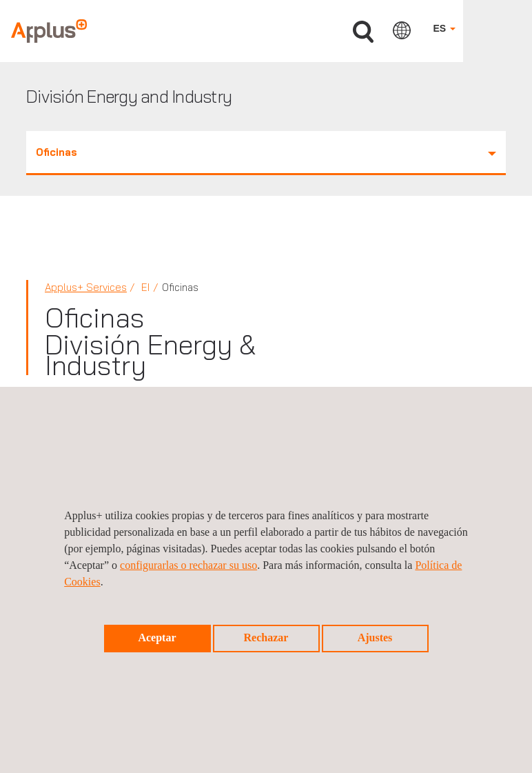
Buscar (363, 32)
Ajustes (375, 638)
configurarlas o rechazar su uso (188, 565)
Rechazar (266, 638)
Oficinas (266, 152)
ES (444, 28)
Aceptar (157, 638)
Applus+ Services (86, 287)
